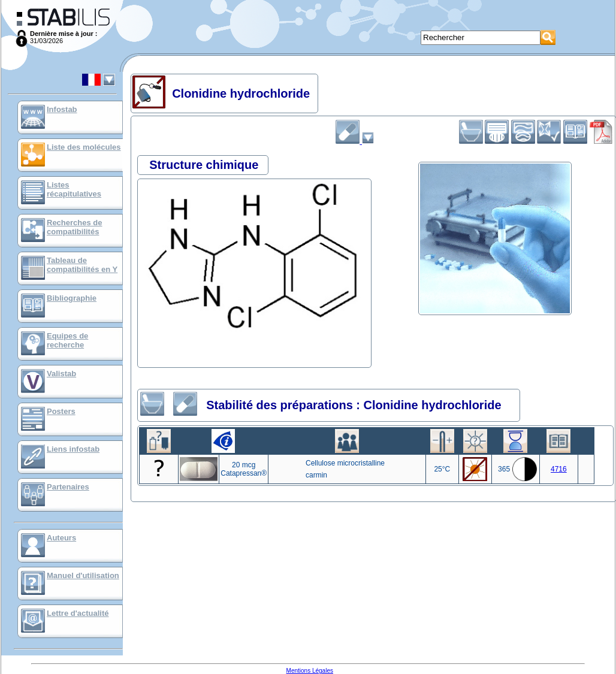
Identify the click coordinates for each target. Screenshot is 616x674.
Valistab (61, 374)
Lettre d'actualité (78, 613)
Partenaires (68, 487)
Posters (61, 411)
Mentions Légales (310, 671)
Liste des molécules (84, 147)
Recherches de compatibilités (75, 227)
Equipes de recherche (67, 340)
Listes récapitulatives (74, 189)
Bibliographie (72, 298)
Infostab (62, 109)
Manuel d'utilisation (83, 575)
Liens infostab (73, 449)
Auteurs (61, 538)
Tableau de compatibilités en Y (82, 265)
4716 (559, 469)
